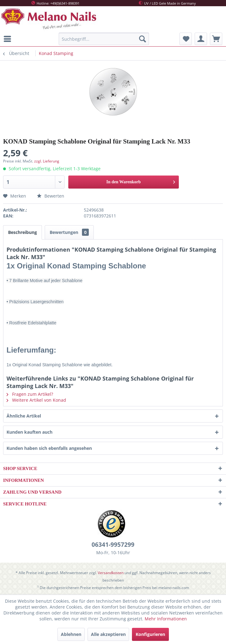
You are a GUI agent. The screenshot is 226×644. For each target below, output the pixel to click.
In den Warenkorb (141, 181)
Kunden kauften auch (29, 432)
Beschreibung (23, 232)
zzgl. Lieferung (47, 161)
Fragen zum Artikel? (30, 394)
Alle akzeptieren (108, 634)
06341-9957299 (113, 545)
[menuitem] (9, 39)
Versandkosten (111, 573)
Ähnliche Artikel (24, 416)
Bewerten (51, 196)
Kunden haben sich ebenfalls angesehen (49, 448)
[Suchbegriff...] (104, 39)
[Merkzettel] (186, 39)
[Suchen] (142, 39)
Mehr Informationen (166, 619)
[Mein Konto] (201, 39)
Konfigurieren (150, 634)
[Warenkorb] (216, 39)
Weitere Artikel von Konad (36, 400)
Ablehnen (71, 634)
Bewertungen (69, 232)
